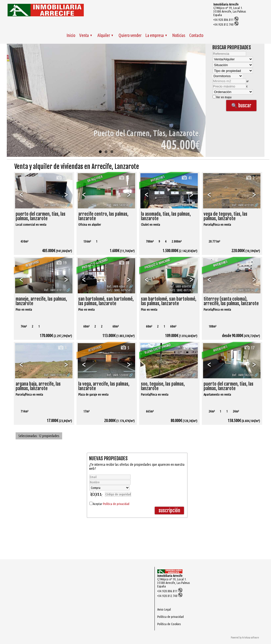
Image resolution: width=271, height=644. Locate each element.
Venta (86, 35)
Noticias (179, 35)
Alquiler (105, 35)
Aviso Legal (164, 609)
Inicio (71, 35)
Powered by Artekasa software (245, 637)
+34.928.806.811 (226, 20)
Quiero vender (130, 35)
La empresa (156, 35)
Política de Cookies (169, 624)
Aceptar (111, 504)
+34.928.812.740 (226, 24)
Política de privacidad (116, 504)
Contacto (196, 35)
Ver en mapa (222, 97)
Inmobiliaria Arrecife (226, 4)
